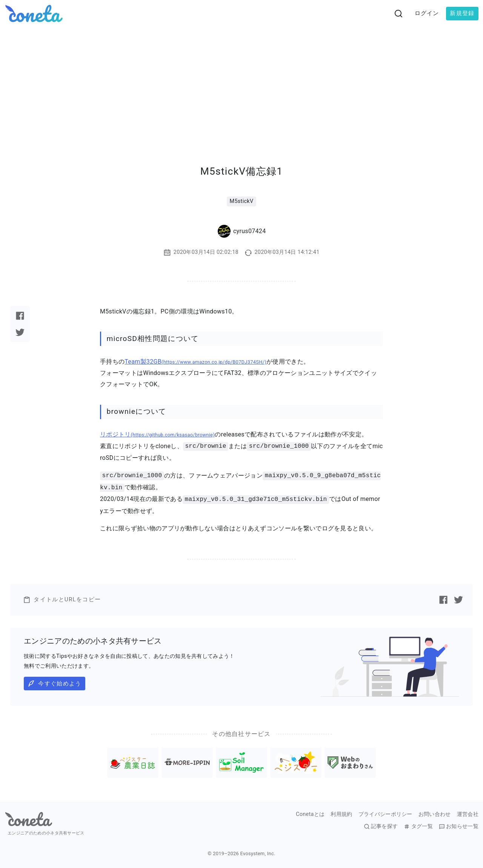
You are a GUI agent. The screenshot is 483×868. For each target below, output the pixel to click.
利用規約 (341, 814)
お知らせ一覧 (459, 827)
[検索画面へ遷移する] (398, 14)
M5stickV (242, 201)
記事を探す (381, 827)
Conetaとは (310, 814)
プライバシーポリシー (385, 814)
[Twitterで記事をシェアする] (20, 332)
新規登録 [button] (462, 13)
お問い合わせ (435, 814)
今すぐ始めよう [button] (54, 684)
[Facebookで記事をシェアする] (20, 316)
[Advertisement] (241, 84)
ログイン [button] (427, 13)
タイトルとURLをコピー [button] (62, 600)
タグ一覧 (418, 827)
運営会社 (468, 814)
